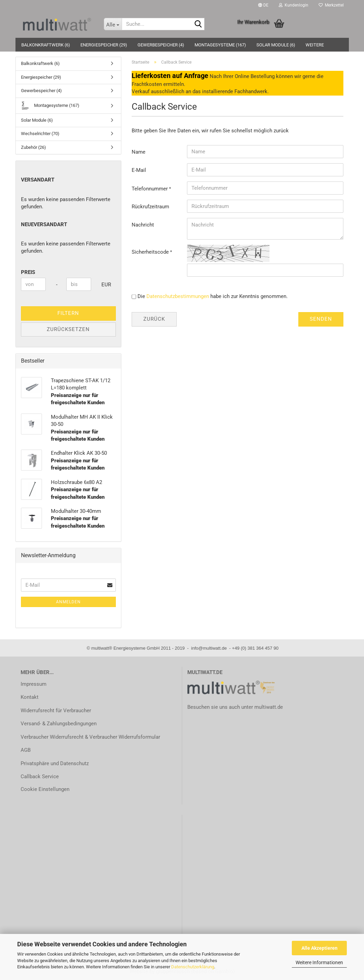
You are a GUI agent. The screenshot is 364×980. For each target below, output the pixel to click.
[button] (263, 5)
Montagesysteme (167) (220, 45)
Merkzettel (331, 5)
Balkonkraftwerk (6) (46, 45)
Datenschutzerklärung (193, 967)
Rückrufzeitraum (150, 207)
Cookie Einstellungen (45, 789)
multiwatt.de (269, 707)
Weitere (315, 45)
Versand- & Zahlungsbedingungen (59, 724)
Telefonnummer (150, 189)
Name (139, 152)
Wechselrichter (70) (40, 134)
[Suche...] (113, 24)
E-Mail (139, 170)
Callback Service (40, 777)
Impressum (34, 684)
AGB (26, 750)
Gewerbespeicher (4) (161, 45)
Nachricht (143, 225)
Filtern (68, 313)
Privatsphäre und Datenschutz (55, 763)
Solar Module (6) (276, 45)
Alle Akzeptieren (319, 948)
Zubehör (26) (34, 147)
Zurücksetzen (68, 329)
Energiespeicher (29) (104, 45)
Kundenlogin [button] (294, 5)
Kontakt (30, 697)
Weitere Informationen (319, 962)
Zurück (154, 319)
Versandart (38, 180)
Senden (321, 319)
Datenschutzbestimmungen (178, 296)
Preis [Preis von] (28, 272)
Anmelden (68, 602)
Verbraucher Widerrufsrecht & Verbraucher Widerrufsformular (90, 737)
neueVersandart (44, 224)
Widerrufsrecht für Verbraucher (56, 711)
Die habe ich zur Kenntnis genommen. (213, 296)
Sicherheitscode (151, 252)
